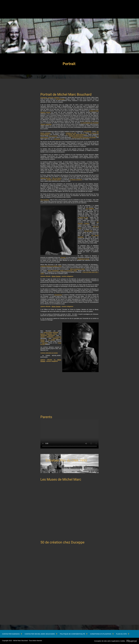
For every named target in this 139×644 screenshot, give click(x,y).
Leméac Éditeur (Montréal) (51, 332)
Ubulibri (43, 341)
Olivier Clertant (56, 276)
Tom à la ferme (53, 136)
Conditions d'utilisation (101, 634)
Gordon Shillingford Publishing (51, 337)
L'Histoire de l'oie (71, 133)
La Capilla (51, 340)
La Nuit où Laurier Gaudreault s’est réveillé (84, 138)
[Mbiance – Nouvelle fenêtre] (132, 641)
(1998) (51, 266)
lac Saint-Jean (60, 99)
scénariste (51, 98)
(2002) (62, 271)
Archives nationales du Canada (49, 353)
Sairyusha (45, 343)
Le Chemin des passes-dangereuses (77, 134)
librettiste (57, 98)
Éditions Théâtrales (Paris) (49, 334)
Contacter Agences (11, 634)
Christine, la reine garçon (54, 180)
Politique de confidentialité (72, 634)
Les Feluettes (88, 131)
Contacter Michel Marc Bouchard (40, 634)
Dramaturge (44, 98)
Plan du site (121, 634)
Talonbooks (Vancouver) (48, 335)
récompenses (58, 295)
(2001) (77, 269)
